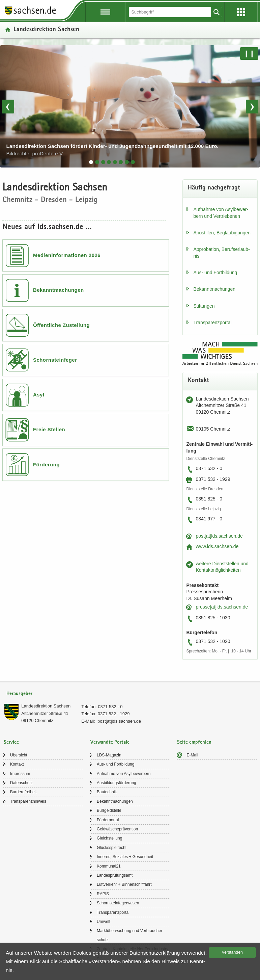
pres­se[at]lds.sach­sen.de (222, 607)
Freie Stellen (49, 429)
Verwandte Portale (110, 742)
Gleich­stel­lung (109, 838)
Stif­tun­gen (204, 306)
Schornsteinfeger (55, 360)
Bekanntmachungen (59, 290)
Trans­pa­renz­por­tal (212, 323)
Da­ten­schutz (21, 783)
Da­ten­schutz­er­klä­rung (155, 953)
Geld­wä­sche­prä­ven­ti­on (117, 829)
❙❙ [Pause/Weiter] (249, 53)
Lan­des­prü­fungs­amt (115, 875)
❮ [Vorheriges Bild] (8, 106)
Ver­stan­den (232, 952)
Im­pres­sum (20, 774)
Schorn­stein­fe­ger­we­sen (118, 903)
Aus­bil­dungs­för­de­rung (117, 783)
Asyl (39, 395)
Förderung (46, 465)
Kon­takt (17, 764)
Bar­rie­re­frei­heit (23, 792)
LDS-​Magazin (109, 755)
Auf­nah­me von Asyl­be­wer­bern (124, 774)
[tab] (91, 162)
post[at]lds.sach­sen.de (219, 536)
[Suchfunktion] (170, 12)
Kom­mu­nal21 (109, 866)
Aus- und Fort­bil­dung (215, 273)
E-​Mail (193, 755)
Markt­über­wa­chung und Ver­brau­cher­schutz (130, 935)
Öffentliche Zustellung (61, 325)
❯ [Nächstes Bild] (252, 106)
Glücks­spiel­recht (112, 848)
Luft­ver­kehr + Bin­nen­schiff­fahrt (124, 884)
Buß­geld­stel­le (109, 810)
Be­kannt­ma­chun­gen (214, 289)
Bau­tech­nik (107, 792)
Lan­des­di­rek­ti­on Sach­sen (46, 706)
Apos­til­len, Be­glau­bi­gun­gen (222, 233)
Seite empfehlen (194, 742)
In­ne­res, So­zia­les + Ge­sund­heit (125, 857)
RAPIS (103, 894)
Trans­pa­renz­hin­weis (28, 801)
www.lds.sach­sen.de (217, 546)
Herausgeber (19, 694)
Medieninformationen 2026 (67, 255)
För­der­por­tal (108, 820)
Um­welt (104, 922)
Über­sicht (19, 755)
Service (11, 742)
